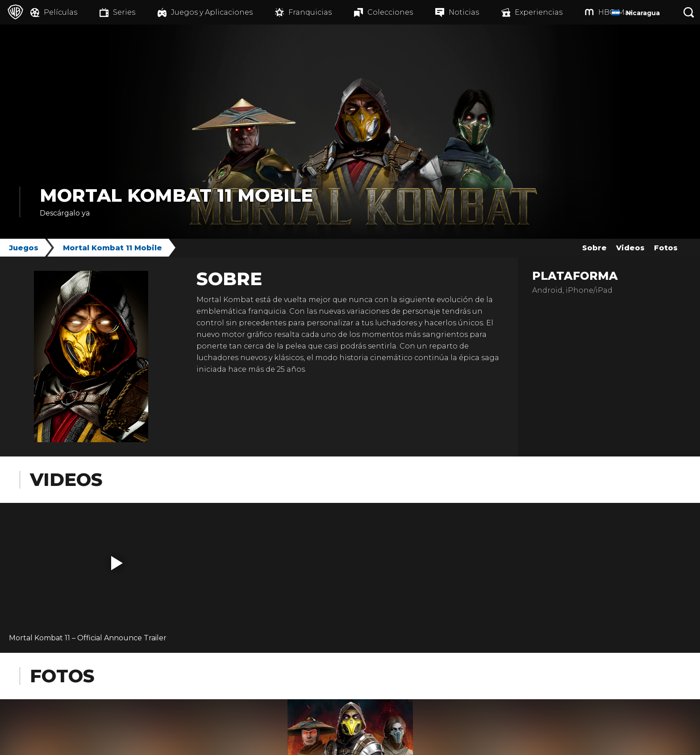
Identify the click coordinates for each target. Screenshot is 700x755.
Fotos (666, 248)
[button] (117, 563)
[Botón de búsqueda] (689, 12)
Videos (630, 248)
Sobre (594, 248)
